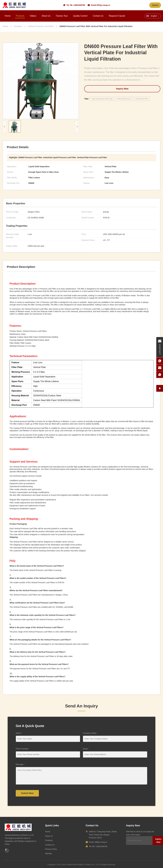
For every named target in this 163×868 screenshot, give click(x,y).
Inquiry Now (122, 89)
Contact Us (98, 16)
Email (86, 749)
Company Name (90, 733)
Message (20, 764)
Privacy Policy (51, 849)
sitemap (48, 853)
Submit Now (27, 793)
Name (19, 733)
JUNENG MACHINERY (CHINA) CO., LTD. (83, 865)
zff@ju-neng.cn (103, 5)
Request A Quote (117, 16)
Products (20, 16)
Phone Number (22, 749)
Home (8, 16)
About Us (46, 16)
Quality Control (80, 16)
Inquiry (155, 5)
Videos (33, 16)
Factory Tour (62, 16)
